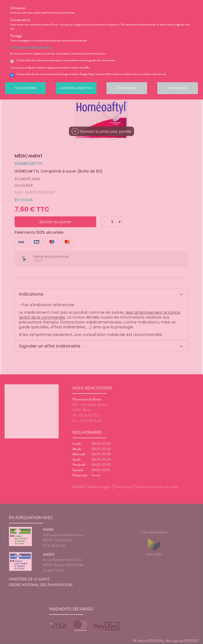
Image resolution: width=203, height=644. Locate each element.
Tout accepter (25, 88)
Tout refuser (127, 88)
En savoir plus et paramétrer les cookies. (31, 47)
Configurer (178, 88)
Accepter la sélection (76, 88)
